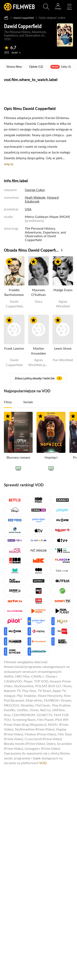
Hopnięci (51, 457)
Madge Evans (63, 290)
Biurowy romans (18, 457)
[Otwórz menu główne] (69, 7)
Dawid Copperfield (25, 18)
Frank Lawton (14, 348)
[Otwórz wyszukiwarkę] (46, 7)
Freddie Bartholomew (14, 292)
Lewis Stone (63, 348)
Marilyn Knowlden (39, 351)
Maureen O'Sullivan (38, 292)
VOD (43, 763)
